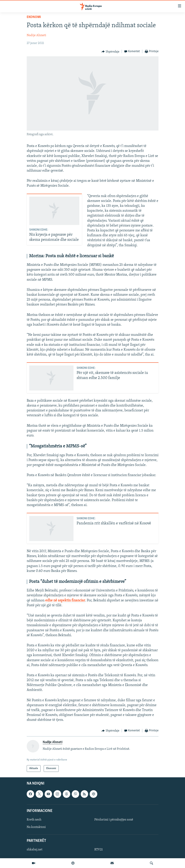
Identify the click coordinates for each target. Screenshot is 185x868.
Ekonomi (34, 17)
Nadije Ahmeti (36, 35)
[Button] (110, 52)
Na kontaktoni (36, 827)
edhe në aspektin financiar (65, 601)
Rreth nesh (34, 820)
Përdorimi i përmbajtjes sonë (114, 820)
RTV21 (99, 850)
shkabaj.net (35, 850)
